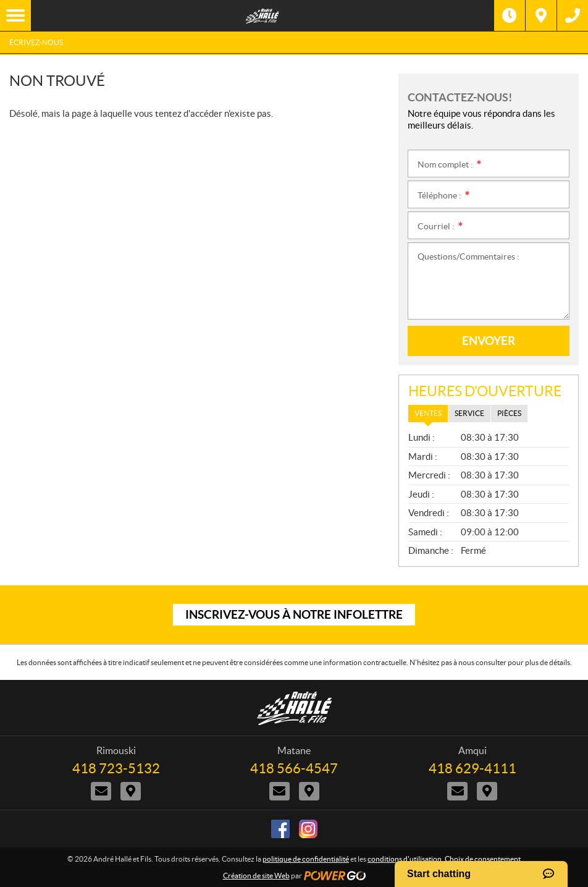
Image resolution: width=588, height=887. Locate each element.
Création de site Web (256, 876)
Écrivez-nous (36, 42)
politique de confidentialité (306, 859)
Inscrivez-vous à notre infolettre (294, 614)
